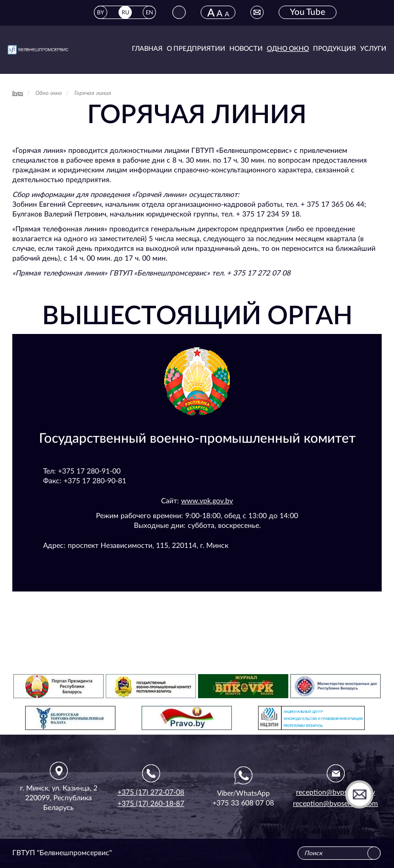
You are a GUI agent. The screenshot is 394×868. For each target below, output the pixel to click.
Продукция (334, 49)
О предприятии (196, 49)
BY (101, 13)
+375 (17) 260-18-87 (151, 804)
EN (149, 13)
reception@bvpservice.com (336, 804)
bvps (18, 93)
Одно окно (288, 49)
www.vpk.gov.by (207, 501)
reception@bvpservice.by (336, 793)
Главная (147, 49)
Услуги (373, 49)
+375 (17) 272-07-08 (151, 793)
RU (125, 13)
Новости (246, 49)
